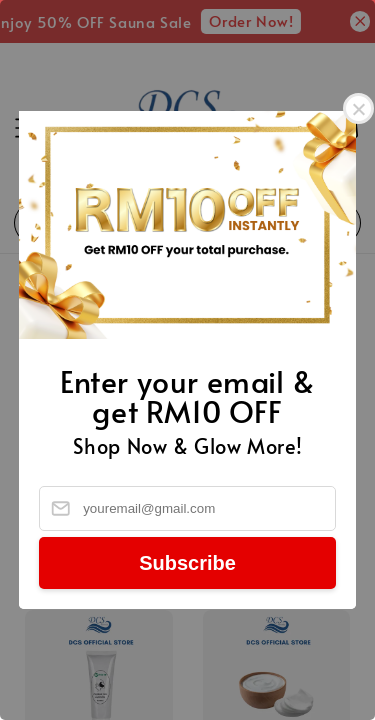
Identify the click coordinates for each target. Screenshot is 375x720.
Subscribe (187, 563)
